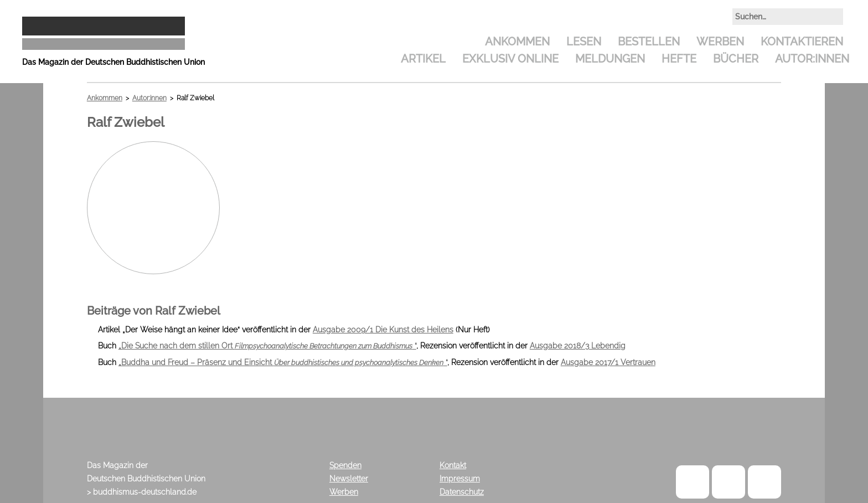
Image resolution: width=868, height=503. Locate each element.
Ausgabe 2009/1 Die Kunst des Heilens (383, 330)
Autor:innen (812, 59)
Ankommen (517, 42)
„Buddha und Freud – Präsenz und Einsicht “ (283, 362)
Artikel (423, 59)
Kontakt (453, 465)
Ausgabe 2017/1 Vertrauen (608, 362)
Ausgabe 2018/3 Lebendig (578, 346)
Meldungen (610, 59)
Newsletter (349, 479)
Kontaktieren (802, 42)
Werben (720, 42)
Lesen (584, 42)
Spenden (345, 465)
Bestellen (649, 42)
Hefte (679, 59)
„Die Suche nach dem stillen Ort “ (267, 346)
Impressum (460, 479)
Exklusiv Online (510, 59)
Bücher (736, 59)
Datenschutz (462, 492)
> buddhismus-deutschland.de (142, 492)
